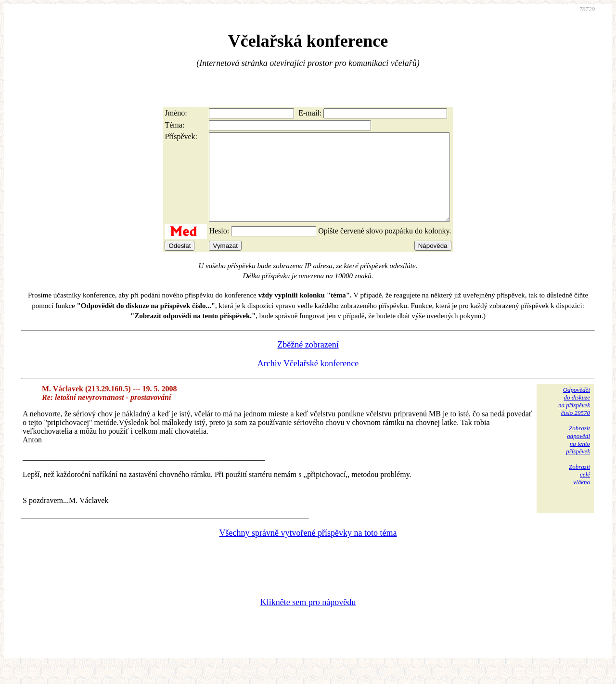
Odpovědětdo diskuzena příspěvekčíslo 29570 (574, 419)
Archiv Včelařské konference (308, 381)
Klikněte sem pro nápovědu (308, 619)
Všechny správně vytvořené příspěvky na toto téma (308, 550)
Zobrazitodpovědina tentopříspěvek (578, 457)
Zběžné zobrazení (308, 362)
